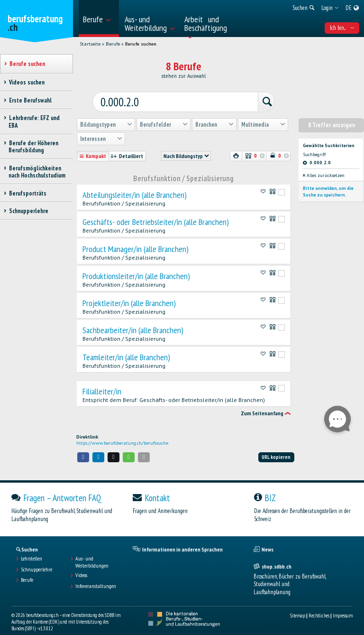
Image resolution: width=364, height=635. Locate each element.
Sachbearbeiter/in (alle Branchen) (133, 321)
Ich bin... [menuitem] (342, 28)
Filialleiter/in (102, 383)
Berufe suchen (141, 44)
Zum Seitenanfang (262, 405)
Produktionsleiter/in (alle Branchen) (136, 267)
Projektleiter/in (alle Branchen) (129, 294)
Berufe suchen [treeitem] (27, 64)
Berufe (113, 44)
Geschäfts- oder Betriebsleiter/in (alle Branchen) (156, 213)
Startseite (90, 44)
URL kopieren (276, 448)
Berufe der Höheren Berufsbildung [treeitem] (33, 147)
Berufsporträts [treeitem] (27, 193)
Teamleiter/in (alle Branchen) (126, 348)
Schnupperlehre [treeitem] (28, 211)
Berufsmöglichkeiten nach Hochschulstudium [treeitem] (37, 172)
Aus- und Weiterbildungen (92, 553)
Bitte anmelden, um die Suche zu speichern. (328, 182)
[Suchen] (251, 96)
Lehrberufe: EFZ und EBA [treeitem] (34, 121)
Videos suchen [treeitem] (27, 82)
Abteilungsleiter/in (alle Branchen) (135, 186)
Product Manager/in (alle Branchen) (136, 240)
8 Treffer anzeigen (332, 116)
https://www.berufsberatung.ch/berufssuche (122, 434)
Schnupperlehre (36, 560)
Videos (81, 567)
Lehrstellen (32, 550)
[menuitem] (99, 19)
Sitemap (298, 607)
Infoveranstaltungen (96, 577)
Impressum (343, 607)
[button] (83, 448)
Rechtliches (319, 607)
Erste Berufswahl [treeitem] (30, 100)
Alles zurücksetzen (324, 167)
